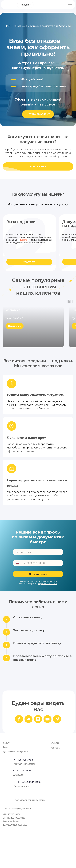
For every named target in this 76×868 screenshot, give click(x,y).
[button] (38, 114)
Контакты (55, 787)
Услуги (7, 783)
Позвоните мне (38, 614)
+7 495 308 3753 (23, 799)
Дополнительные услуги (16, 791)
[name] (38, 592)
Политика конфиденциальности (17, 848)
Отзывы (55, 783)
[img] (7, 813)
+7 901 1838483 (22, 810)
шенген (24, 240)
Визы (6, 787)
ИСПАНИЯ (13, 362)
